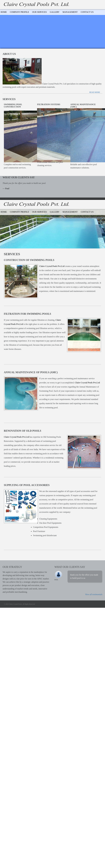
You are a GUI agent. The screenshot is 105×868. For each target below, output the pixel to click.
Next (102, 565)
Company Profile (19, 12)
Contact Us (87, 12)
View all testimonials (94, 594)
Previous (99, 565)
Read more (95, 92)
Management (70, 12)
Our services (39, 212)
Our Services (39, 12)
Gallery (55, 12)
